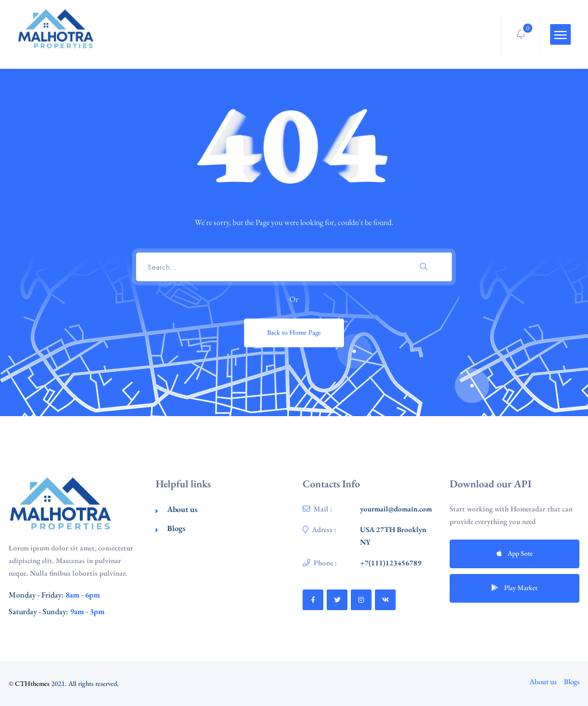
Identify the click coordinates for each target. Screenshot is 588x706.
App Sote (515, 553)
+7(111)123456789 (391, 563)
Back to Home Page (294, 332)
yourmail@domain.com (396, 509)
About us (182, 509)
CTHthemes (32, 684)
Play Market (514, 588)
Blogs (176, 528)
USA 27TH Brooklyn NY (393, 536)
